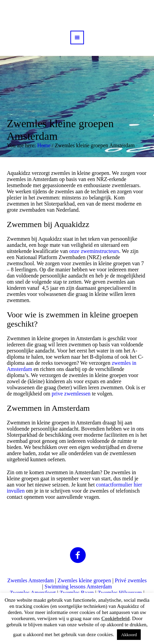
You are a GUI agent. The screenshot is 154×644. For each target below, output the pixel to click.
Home (44, 145)
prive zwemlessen (71, 394)
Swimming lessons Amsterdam (78, 587)
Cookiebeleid (115, 618)
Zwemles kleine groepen (84, 580)
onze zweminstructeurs (94, 251)
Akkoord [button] (129, 635)
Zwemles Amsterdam (31, 580)
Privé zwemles (131, 580)
